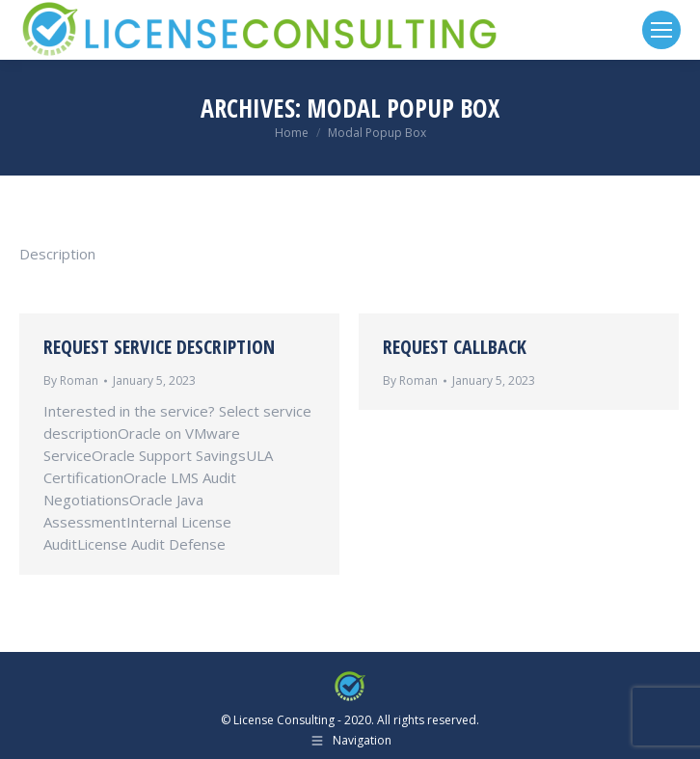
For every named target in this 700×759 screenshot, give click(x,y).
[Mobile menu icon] (661, 30)
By (71, 380)
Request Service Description (159, 347)
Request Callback (455, 347)
